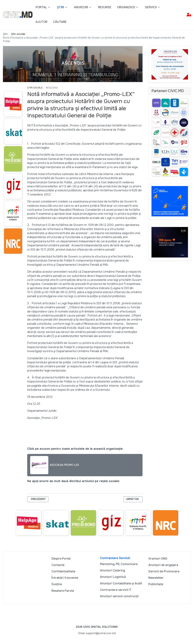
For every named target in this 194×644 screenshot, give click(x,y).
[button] (43, 7)
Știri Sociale (35, 88)
